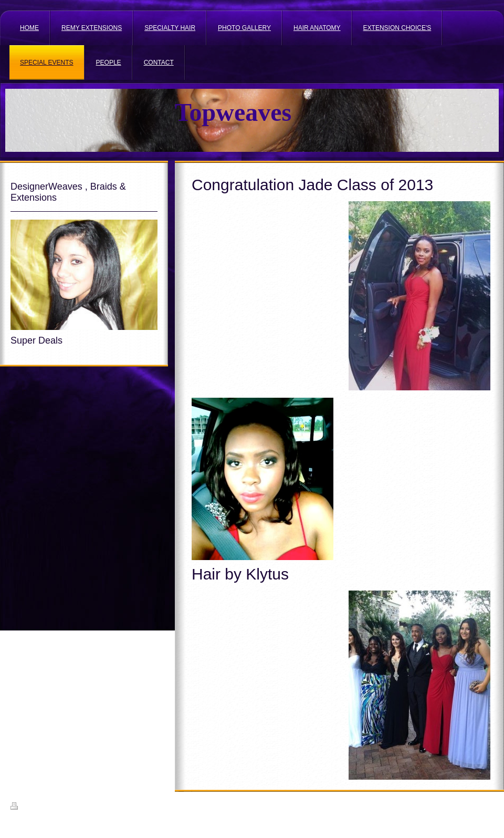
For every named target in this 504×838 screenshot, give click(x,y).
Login (486, 806)
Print (23, 808)
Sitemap (49, 808)
